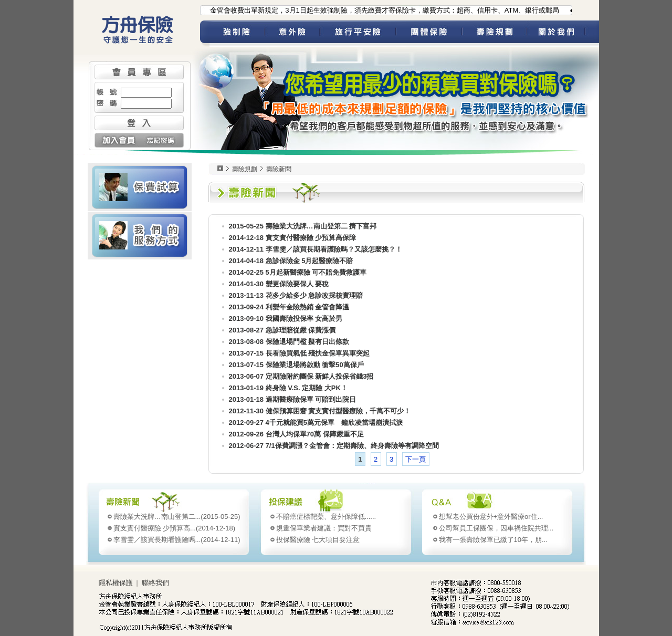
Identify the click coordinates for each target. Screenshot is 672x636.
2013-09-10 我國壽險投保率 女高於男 (286, 319)
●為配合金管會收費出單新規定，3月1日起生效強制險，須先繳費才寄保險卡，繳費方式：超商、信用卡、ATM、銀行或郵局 (375, 10)
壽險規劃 (494, 34)
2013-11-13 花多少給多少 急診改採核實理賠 (296, 295)
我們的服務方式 (140, 235)
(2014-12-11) (177, 540)
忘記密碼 (161, 140)
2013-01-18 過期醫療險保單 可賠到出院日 (293, 399)
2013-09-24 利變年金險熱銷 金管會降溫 (289, 307)
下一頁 (416, 459)
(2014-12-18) (175, 528)
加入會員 (117, 140)
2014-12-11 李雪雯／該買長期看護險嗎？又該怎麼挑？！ (316, 249)
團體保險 (429, 34)
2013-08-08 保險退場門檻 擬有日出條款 (289, 342)
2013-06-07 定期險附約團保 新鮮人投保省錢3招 (301, 376)
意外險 (292, 34)
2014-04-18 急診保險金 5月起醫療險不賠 (291, 261)
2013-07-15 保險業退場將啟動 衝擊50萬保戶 (296, 365)
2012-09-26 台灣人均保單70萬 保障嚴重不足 (296, 434)
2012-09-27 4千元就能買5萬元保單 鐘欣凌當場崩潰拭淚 (316, 423)
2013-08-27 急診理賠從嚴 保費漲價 (282, 330)
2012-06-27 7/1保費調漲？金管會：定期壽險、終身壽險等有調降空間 (334, 446)
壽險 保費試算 (140, 187)
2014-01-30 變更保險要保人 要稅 (279, 284)
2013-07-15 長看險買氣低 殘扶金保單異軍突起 (300, 353)
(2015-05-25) (177, 517)
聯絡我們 (155, 583)
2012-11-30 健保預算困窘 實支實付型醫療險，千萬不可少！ (320, 411)
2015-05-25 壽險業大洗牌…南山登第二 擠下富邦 (303, 226)
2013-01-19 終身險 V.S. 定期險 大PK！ (288, 388)
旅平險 (358, 34)
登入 (139, 123)
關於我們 (563, 34)
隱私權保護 (116, 583)
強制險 (237, 34)
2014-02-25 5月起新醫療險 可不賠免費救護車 (298, 272)
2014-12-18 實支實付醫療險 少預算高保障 (293, 238)
